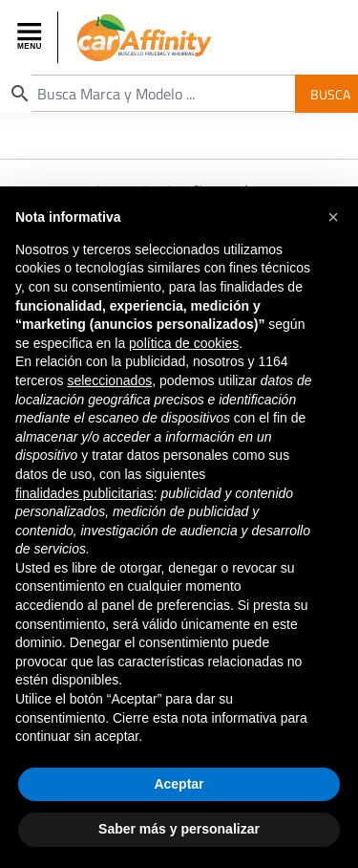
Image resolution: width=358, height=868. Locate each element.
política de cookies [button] (184, 345)
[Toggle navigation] (32, 37)
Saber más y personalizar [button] (179, 832)
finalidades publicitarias (84, 495)
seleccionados (109, 383)
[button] (333, 220)
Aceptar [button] (179, 786)
